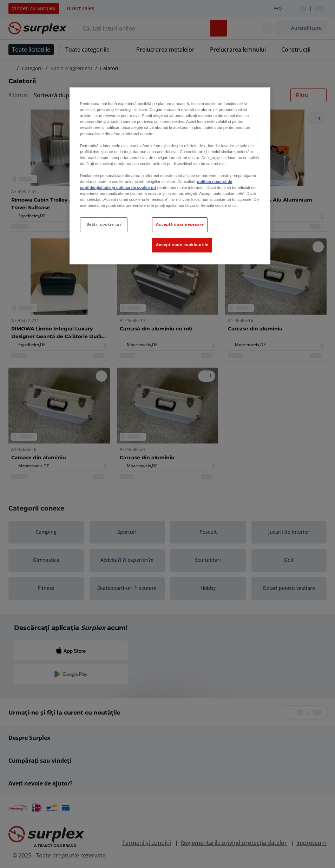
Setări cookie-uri (104, 224)
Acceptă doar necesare (180, 224)
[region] (170, 176)
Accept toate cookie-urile (182, 245)
